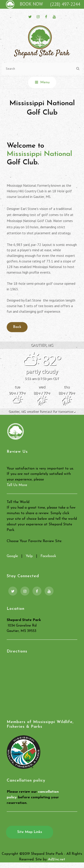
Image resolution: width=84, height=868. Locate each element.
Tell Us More (17, 485)
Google (12, 556)
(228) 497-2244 (65, 4)
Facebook (48, 556)
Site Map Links (30, 832)
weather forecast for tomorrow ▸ (42, 411)
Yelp (29, 556)
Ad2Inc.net (57, 860)
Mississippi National (39, 154)
